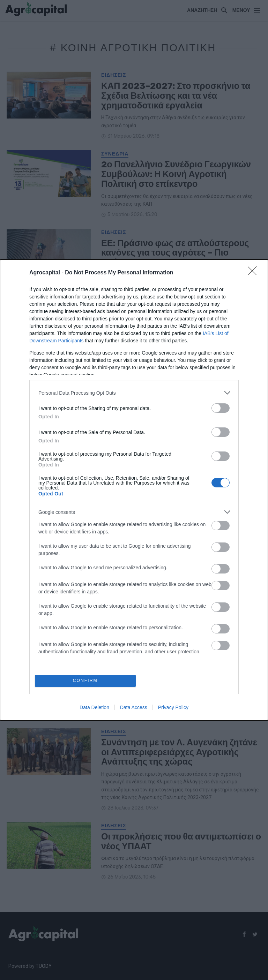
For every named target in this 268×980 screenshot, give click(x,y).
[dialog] (134, 490)
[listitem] (134, 392)
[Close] (254, 273)
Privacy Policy (173, 708)
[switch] (221, 408)
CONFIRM (86, 681)
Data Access (134, 708)
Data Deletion (94, 708)
